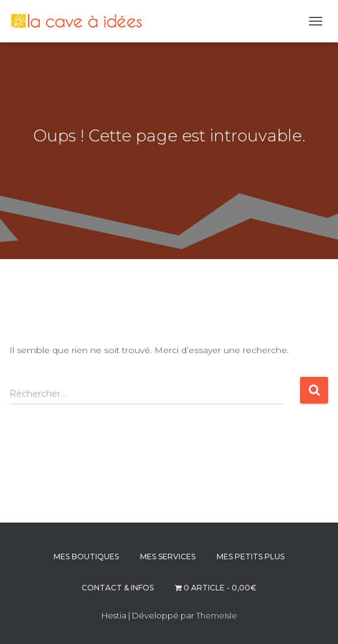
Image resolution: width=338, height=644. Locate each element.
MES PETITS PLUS (251, 556)
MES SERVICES (168, 556)
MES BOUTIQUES (86, 556)
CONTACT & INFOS (118, 588)
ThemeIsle (217, 615)
